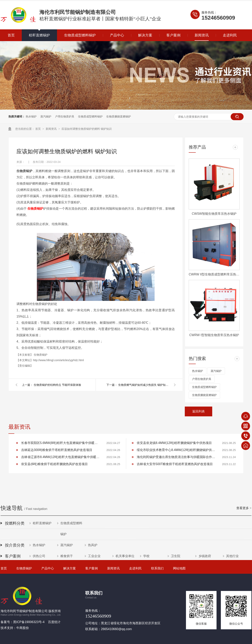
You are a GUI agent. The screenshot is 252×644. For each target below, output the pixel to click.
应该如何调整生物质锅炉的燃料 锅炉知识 (87, 129)
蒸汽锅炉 (46, 116)
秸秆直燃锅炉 (39, 35)
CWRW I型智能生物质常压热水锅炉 (214, 335)
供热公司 (39, 556)
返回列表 (199, 411)
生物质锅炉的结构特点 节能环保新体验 (57, 385)
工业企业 (94, 556)
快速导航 (126, 509)
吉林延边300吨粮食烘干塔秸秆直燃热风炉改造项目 (57, 450)
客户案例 (173, 35)
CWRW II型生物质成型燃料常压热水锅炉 (214, 274)
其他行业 (232, 556)
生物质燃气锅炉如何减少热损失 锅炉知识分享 (144, 385)
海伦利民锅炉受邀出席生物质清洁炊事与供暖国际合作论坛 (176, 457)
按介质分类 (15, 545)
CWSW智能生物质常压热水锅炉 (214, 214)
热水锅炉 (31, 116)
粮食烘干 (67, 556)
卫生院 (176, 556)
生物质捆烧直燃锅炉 (119, 116)
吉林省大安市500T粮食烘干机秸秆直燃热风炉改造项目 (175, 464)
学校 (146, 556)
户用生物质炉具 (65, 116)
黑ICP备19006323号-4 (29, 622)
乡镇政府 (205, 556)
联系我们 (157, 568)
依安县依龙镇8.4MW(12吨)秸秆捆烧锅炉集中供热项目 (174, 443)
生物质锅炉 (35, 209)
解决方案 (145, 35)
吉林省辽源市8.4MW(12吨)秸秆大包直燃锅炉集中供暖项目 (60, 457)
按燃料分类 (15, 523)
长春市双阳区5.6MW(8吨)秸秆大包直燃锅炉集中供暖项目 (60, 443)
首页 (11, 35)
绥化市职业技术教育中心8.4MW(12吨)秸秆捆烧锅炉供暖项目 (176, 450)
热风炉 (93, 545)
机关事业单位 (125, 556)
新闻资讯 (202, 35)
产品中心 (117, 35)
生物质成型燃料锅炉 (80, 35)
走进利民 (230, 35)
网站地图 (179, 568)
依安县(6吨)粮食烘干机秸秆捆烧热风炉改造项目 (54, 464)
